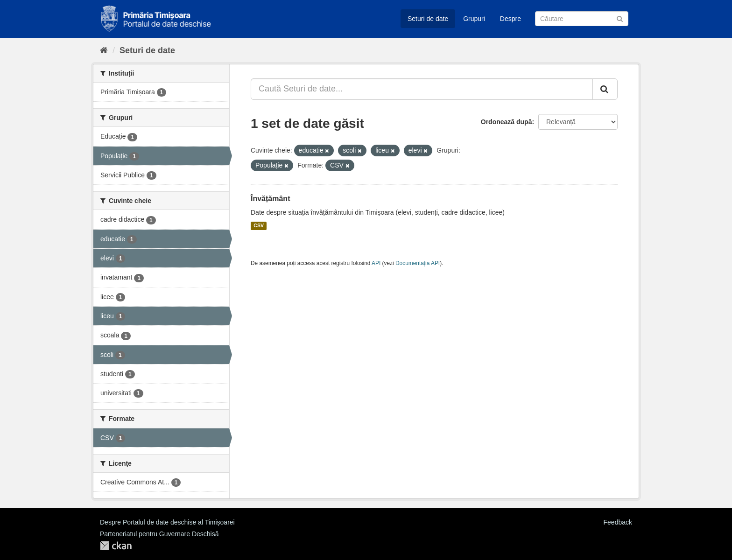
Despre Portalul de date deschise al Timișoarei (167, 522)
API (376, 263)
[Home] (104, 50)
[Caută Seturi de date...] (422, 89)
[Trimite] (620, 18)
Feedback (618, 522)
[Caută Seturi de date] (582, 19)
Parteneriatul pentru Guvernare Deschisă (159, 534)
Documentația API (418, 263)
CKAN (116, 546)
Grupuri (474, 19)
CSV (259, 226)
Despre (510, 19)
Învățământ (270, 199)
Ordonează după (507, 122)
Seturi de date (428, 19)
